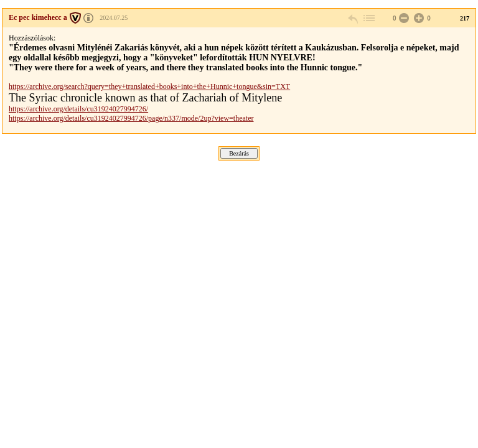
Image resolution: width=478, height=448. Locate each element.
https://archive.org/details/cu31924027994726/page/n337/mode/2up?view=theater (131, 118)
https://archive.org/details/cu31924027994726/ (78, 109)
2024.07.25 (114, 18)
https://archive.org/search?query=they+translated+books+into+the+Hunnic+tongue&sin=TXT (149, 86)
